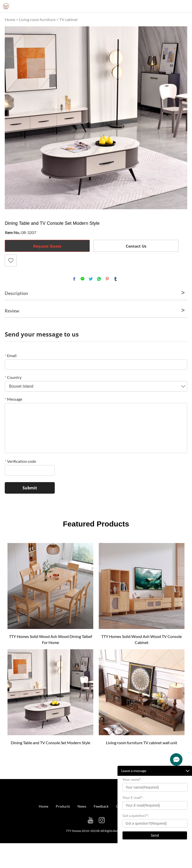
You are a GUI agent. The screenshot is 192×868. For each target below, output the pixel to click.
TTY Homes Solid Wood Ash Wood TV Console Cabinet (141, 639)
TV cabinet (68, 19)
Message (13, 399)
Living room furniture (37, 19)
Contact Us (136, 246)
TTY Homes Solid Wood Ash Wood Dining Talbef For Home (50, 639)
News (82, 806)
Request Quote (47, 246)
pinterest (107, 279)
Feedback (101, 806)
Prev (11, 118)
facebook (74, 279)
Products (63, 806)
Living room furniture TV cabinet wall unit (142, 743)
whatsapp (99, 279)
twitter (91, 279)
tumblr (115, 279)
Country (13, 377)
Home (10, 19)
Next (181, 118)
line (82, 279)
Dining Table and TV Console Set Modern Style (50, 743)
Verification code (20, 461)
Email (11, 355)
